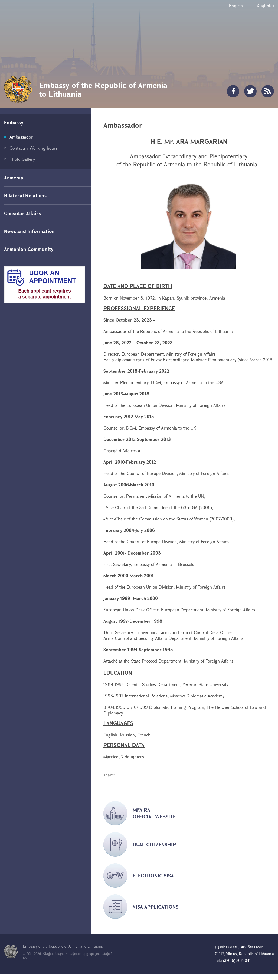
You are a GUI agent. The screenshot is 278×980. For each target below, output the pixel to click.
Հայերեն (265, 6)
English (236, 6)
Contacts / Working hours (34, 148)
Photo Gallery (22, 159)
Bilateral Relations (25, 195)
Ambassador (21, 137)
